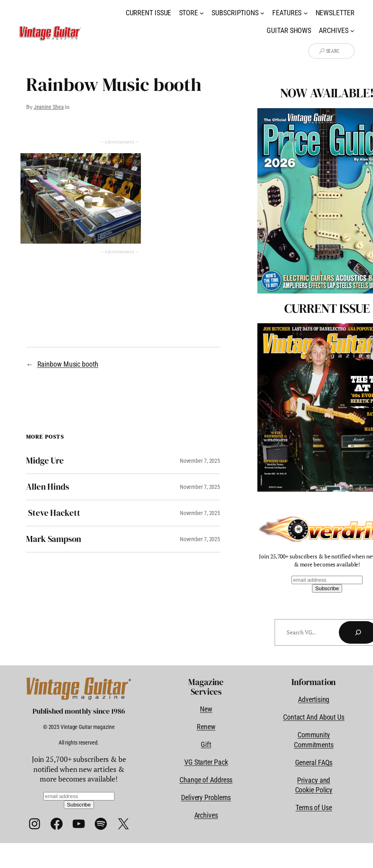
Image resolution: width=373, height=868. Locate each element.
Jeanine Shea (49, 107)
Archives (206, 815)
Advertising (314, 700)
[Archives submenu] (352, 31)
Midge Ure (45, 461)
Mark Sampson (54, 539)
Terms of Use (314, 808)
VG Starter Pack (206, 762)
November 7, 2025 (200, 461)
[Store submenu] (202, 13)
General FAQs (314, 763)
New (206, 709)
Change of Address (206, 780)
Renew (206, 727)
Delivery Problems (206, 798)
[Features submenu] (306, 13)
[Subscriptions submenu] (262, 13)
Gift (206, 745)
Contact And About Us (314, 717)
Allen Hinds (48, 487)
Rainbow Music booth (68, 364)
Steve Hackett (53, 513)
